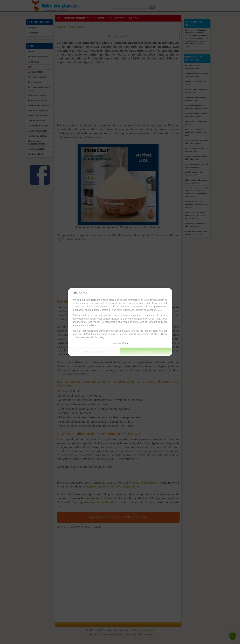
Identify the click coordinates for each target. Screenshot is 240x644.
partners (95, 300)
